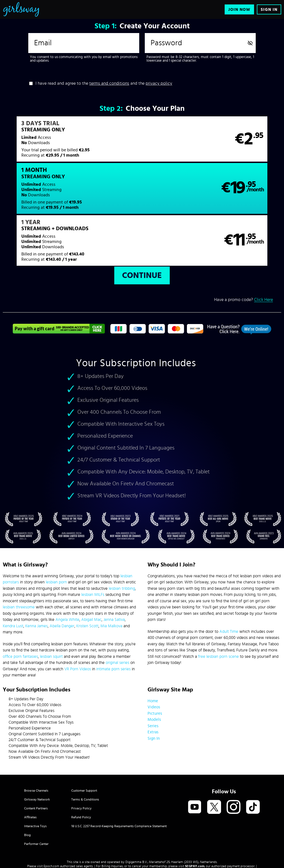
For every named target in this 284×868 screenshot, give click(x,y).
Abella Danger (62, 582)
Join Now (239, 10)
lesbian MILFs (93, 550)
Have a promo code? (244, 256)
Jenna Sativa (114, 575)
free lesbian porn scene (218, 612)
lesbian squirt (51, 612)
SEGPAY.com (195, 822)
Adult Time (229, 587)
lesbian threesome (19, 563)
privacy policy (159, 83)
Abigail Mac (91, 575)
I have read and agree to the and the (104, 83)
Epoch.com (51, 822)
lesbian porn (56, 538)
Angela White (67, 575)
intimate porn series (113, 625)
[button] (72, 142)
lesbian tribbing (122, 544)
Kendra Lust (13, 582)
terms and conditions (109, 83)
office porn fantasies (20, 612)
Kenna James (36, 582)
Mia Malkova (111, 582)
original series (117, 619)
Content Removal (142, 826)
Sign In (269, 10)
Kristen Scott (87, 582)
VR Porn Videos (78, 625)
